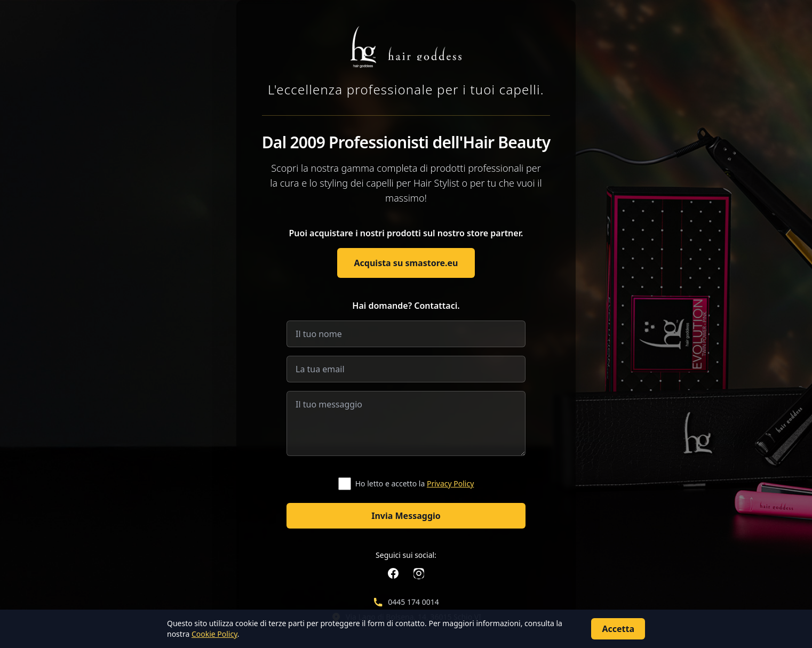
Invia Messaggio (406, 516)
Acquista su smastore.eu (406, 263)
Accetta (618, 629)
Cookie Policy (214, 634)
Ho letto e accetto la (415, 483)
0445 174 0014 (413, 602)
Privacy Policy (450, 483)
